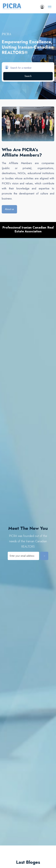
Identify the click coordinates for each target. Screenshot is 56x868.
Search (28, 76)
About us (9, 209)
